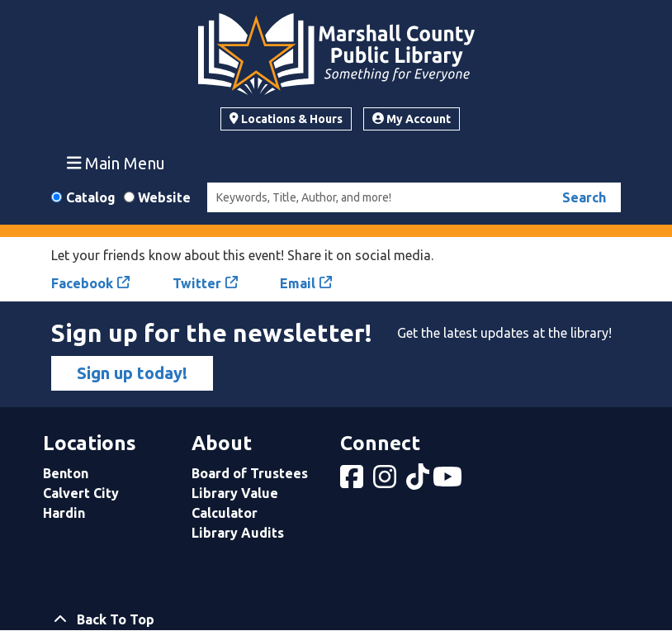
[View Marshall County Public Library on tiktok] (419, 482)
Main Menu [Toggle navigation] (116, 163)
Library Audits (238, 533)
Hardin (64, 513)
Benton (66, 473)
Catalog (91, 197)
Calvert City (81, 493)
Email (298, 283)
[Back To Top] (336, 619)
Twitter (197, 283)
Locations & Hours (286, 119)
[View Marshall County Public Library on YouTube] (449, 482)
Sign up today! (132, 373)
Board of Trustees (250, 473)
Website (164, 197)
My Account (412, 119)
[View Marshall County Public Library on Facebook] (353, 482)
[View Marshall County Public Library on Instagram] (386, 482)
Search (584, 197)
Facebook (82, 283)
